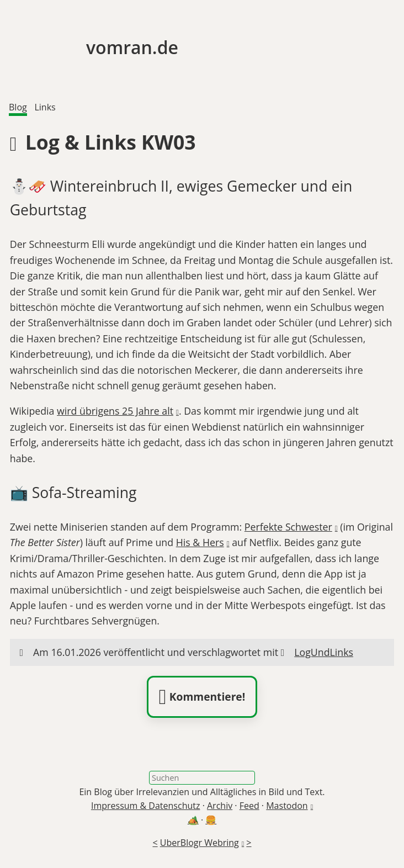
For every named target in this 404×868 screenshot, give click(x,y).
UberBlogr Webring (200, 843)
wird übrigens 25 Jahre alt (115, 411)
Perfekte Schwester (288, 527)
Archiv (220, 806)
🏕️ (193, 820)
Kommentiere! (202, 697)
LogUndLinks (324, 652)
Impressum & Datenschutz (146, 806)
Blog (18, 107)
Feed (249, 806)
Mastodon (287, 806)
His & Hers (200, 542)
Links (45, 107)
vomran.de (94, 47)
